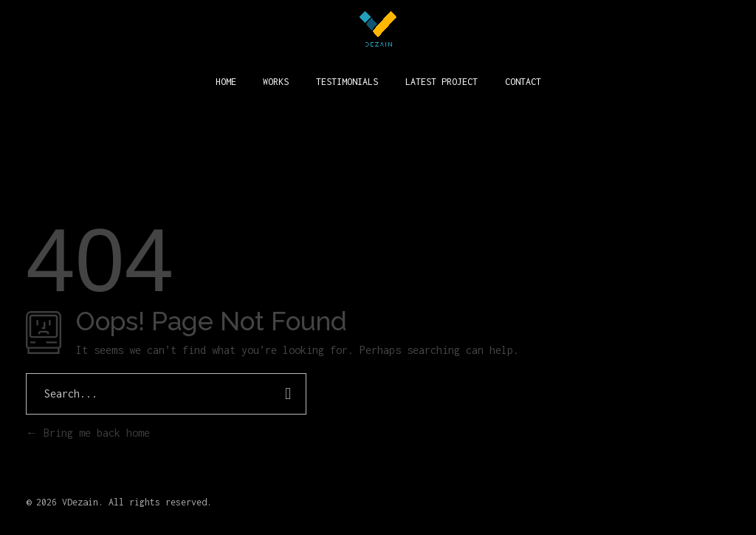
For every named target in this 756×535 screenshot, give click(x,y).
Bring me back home (88, 433)
